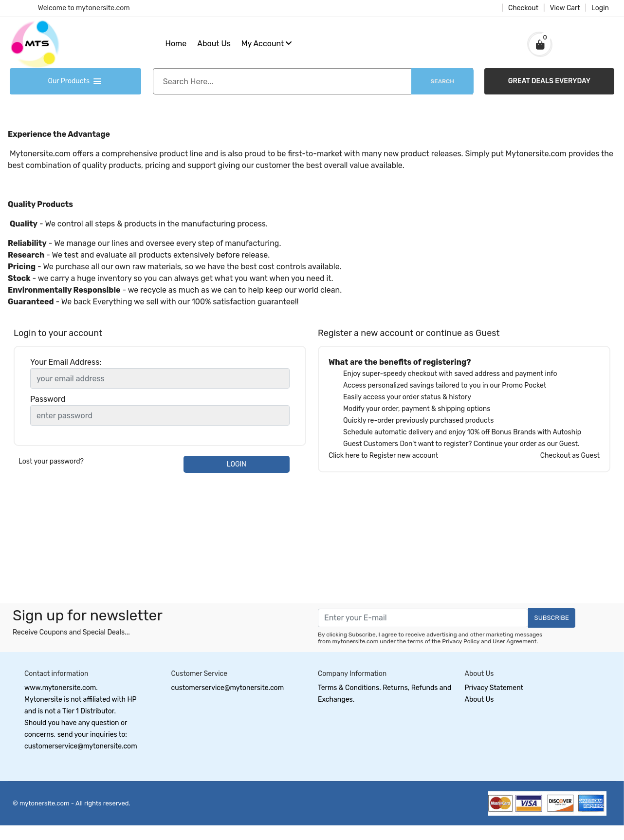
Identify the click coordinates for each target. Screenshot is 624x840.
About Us (214, 44)
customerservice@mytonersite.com (228, 688)
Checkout (523, 8)
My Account (267, 44)
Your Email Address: (66, 362)
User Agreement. (515, 641)
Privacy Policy (461, 641)
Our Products (75, 81)
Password (48, 399)
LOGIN (237, 464)
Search (443, 81)
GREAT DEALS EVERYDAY (549, 81)
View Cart (565, 8)
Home (176, 44)
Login (600, 8)
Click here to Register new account (383, 456)
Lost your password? (51, 461)
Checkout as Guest (570, 456)
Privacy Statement (494, 688)
